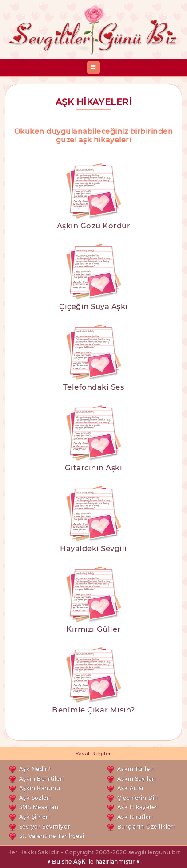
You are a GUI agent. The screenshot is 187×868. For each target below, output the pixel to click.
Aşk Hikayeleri (138, 807)
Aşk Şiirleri (35, 817)
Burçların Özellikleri (146, 827)
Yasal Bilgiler (93, 754)
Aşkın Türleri (136, 769)
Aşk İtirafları (135, 817)
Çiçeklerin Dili (138, 798)
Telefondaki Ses (94, 387)
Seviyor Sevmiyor (45, 827)
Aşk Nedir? (35, 769)
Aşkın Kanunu (40, 788)
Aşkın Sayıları (137, 779)
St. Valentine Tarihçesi (52, 836)
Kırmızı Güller (93, 629)
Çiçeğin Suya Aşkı (93, 306)
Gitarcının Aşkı (94, 468)
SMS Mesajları (39, 807)
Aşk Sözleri (35, 798)
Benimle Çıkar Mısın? (93, 710)
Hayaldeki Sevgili (93, 548)
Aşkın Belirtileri (42, 779)
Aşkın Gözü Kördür (94, 226)
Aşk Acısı (130, 788)
